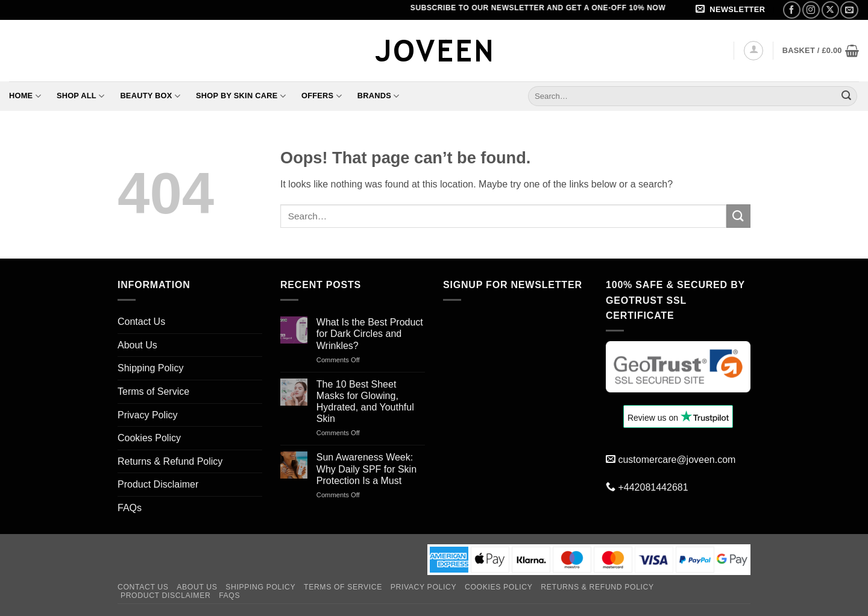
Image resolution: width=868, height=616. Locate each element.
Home (25, 96)
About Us (137, 345)
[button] (732, 10)
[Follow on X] (830, 10)
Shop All (81, 96)
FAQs (130, 508)
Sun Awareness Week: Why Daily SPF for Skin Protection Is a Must (366, 469)
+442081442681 (653, 487)
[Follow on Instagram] (811, 10)
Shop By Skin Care (241, 96)
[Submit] (846, 96)
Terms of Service (153, 391)
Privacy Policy (148, 415)
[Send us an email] (849, 10)
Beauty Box (150, 96)
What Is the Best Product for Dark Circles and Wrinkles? (370, 334)
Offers (322, 96)
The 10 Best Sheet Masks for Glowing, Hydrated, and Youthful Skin (365, 402)
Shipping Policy (150, 368)
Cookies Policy (149, 438)
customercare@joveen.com (677, 460)
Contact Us (141, 322)
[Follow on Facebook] (792, 10)
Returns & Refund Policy (170, 461)
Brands (379, 96)
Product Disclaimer (158, 484)
